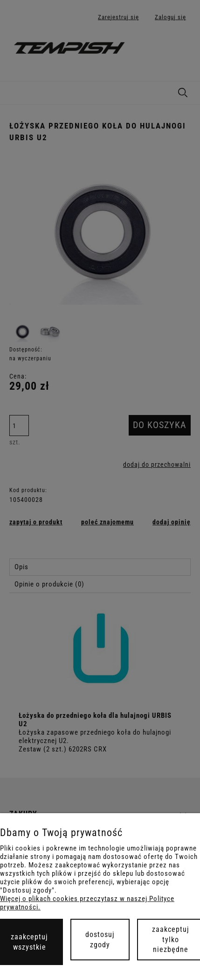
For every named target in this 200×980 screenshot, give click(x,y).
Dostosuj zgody (100, 940)
